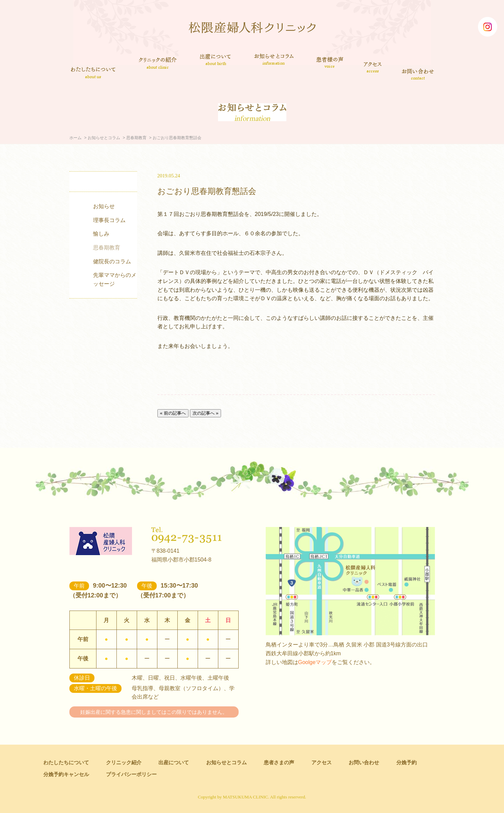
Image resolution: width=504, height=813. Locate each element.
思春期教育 (136, 138)
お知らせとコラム (274, 59)
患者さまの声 (330, 61)
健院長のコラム (112, 261)
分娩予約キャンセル (66, 774)
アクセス (373, 67)
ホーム (75, 138)
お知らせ (104, 206)
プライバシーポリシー (131, 774)
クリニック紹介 (158, 64)
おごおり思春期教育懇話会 (207, 191)
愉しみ (101, 234)
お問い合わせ (418, 74)
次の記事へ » (205, 413)
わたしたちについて (93, 72)
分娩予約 (407, 762)
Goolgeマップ (315, 662)
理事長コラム (109, 220)
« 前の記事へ (173, 413)
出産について (215, 59)
